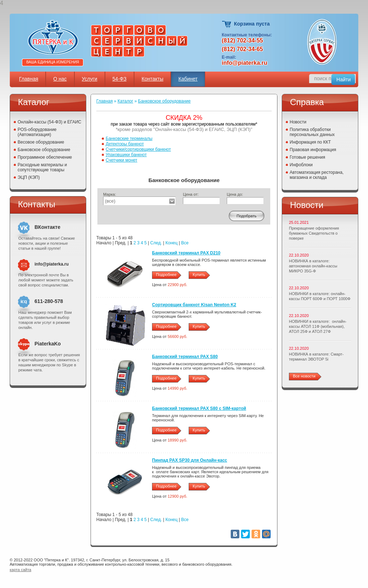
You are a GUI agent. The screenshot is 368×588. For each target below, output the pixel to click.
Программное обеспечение (45, 157)
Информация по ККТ (310, 142)
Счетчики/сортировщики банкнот (138, 149)
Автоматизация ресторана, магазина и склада (317, 175)
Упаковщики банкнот (126, 155)
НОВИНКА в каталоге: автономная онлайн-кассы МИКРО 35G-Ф (313, 266)
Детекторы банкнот (125, 144)
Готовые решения (307, 157)
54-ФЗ (119, 79)
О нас (60, 79)
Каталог (125, 101)
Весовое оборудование (41, 142)
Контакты (152, 79)
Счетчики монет (121, 160)
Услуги (90, 79)
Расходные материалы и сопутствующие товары (42, 167)
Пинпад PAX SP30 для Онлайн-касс (190, 460)
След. (156, 243)
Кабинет (188, 79)
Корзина (227, 24)
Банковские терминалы (129, 139)
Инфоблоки (301, 165)
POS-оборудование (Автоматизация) (37, 132)
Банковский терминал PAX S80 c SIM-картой (199, 408)
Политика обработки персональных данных (312, 132)
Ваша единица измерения (53, 62)
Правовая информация (313, 150)
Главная (29, 79)
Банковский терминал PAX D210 (186, 253)
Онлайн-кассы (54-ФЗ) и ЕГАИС (49, 122)
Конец (171, 243)
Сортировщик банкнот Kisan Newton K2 (194, 305)
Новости (298, 122)
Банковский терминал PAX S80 (185, 357)
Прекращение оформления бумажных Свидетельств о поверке (314, 233)
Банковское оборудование (44, 150)
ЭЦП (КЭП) (29, 177)
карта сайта (20, 570)
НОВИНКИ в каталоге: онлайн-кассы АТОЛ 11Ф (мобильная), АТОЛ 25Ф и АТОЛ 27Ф (318, 326)
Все (185, 243)
